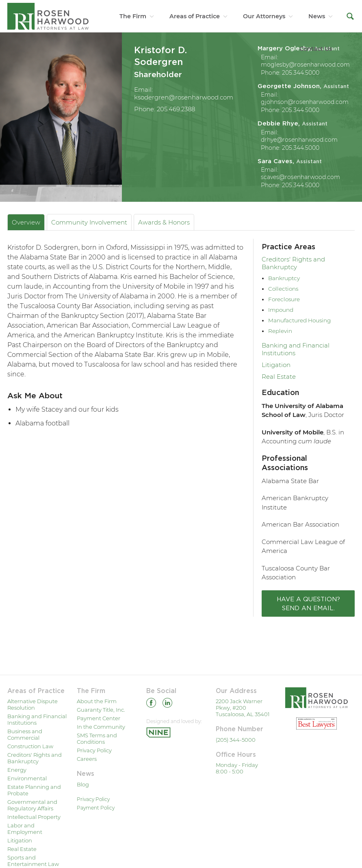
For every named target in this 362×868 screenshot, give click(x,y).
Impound (281, 310)
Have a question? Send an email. (308, 603)
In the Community (101, 727)
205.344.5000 (301, 73)
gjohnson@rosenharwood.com (305, 102)
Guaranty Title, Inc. (101, 710)
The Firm (133, 16)
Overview (26, 222)
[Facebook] (151, 704)
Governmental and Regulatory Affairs (32, 805)
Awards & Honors (164, 222)
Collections (283, 289)
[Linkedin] (167, 704)
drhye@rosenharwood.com (299, 140)
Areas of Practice (195, 16)
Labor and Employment (25, 829)
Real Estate (279, 377)
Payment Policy (96, 808)
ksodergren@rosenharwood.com (184, 97)
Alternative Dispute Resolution (33, 704)
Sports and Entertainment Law (33, 861)
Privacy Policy (94, 750)
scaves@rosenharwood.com (300, 177)
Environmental (27, 778)
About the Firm (97, 701)
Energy (17, 770)
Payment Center (99, 718)
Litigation (276, 365)
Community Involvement (89, 222)
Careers (87, 759)
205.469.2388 (176, 109)
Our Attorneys (264, 16)
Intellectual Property (34, 817)
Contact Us (316, 49)
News (317, 16)
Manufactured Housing (299, 320)
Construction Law (30, 746)
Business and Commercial (25, 734)
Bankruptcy (284, 278)
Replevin (280, 331)
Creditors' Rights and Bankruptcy (293, 263)
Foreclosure (284, 299)
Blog (83, 784)
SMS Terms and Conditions (97, 738)
